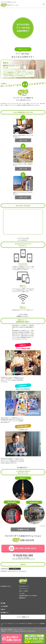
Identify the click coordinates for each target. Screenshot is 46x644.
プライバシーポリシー (19, 629)
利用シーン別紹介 (24, 591)
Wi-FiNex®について (24, 586)
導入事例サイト (5, 612)
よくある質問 (4, 606)
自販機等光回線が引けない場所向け (28, 596)
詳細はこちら (22, 147)
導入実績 (3, 603)
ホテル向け (22, 593)
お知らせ (3, 609)
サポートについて (24, 589)
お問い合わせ (4, 629)
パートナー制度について (23, 617)
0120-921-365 (25, 555)
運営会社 (10, 629)
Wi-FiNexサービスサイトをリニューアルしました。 (14, 571)
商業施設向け (22, 598)
